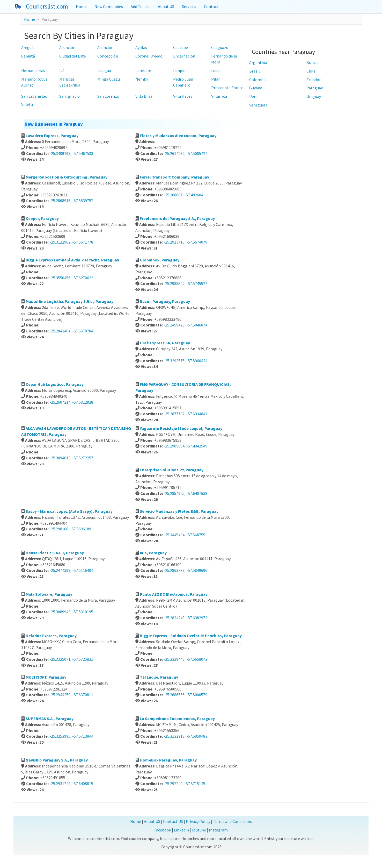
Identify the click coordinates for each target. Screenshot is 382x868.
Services (189, 6)
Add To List (140, 6)
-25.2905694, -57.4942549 (185, 446)
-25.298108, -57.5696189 (70, 529)
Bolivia (313, 62)
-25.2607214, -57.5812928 (71, 402)
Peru (253, 96)
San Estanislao (34, 96)
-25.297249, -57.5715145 (184, 784)
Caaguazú (220, 47)
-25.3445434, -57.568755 (184, 535)
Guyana (256, 88)
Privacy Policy (198, 821)
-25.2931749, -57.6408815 (71, 784)
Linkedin (181, 830)
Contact (211, 6)
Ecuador (314, 80)
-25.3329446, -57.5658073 (185, 659)
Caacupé (181, 47)
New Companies (109, 6)
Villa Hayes (183, 96)
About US (166, 6)
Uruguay (314, 96)
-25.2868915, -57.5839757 (71, 201)
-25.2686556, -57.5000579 (185, 695)
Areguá (27, 47)
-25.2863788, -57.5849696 (185, 570)
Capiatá (28, 56)
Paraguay (315, 88)
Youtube (199, 830)
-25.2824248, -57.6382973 (185, 618)
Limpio (179, 70)
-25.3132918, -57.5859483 (185, 736)
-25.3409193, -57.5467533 (71, 153)
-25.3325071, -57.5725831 (71, 659)
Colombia (258, 80)
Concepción (108, 56)
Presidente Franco (227, 88)
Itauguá (104, 70)
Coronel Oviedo (149, 56)
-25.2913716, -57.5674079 (185, 242)
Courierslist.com (47, 6)
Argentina (258, 62)
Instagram (218, 830)
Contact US (173, 821)
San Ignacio (69, 96)
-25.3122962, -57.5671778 (71, 242)
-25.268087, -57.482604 (183, 195)
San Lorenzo (108, 96)
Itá (62, 70)
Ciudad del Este (73, 56)
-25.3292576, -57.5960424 (185, 361)
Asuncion (67, 47)
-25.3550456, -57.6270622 (71, 278)
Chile (311, 71)
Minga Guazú (109, 79)
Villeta (27, 104)
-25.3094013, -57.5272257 (71, 458)
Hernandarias (33, 70)
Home (81, 6)
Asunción (105, 47)
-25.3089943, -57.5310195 (71, 612)
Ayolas (141, 47)
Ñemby (142, 79)
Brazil (255, 71)
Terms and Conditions (232, 821)
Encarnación (184, 56)
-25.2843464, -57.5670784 (71, 331)
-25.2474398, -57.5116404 (71, 570)
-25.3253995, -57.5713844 (71, 736)
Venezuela (258, 105)
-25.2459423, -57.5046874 (185, 325)
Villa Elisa (144, 96)
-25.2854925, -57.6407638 (185, 493)
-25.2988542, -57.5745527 (185, 283)
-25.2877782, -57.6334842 (185, 414)
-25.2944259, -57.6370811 (71, 695)
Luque (216, 70)
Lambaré (143, 70)
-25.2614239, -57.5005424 (185, 153)
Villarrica (219, 96)
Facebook (163, 830)
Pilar (215, 79)
